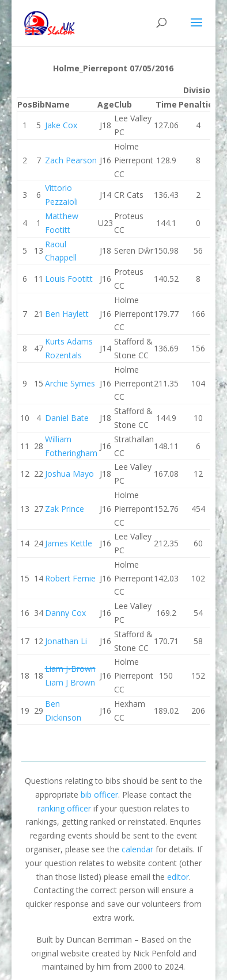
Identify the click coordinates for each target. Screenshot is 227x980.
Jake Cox (61, 125)
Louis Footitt (69, 279)
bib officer (99, 795)
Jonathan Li (66, 641)
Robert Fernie (70, 578)
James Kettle (69, 543)
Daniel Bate (67, 418)
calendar (137, 849)
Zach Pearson (71, 160)
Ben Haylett (67, 314)
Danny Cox (65, 613)
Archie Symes (70, 383)
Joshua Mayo (69, 474)
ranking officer (64, 808)
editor (178, 877)
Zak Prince (65, 509)
